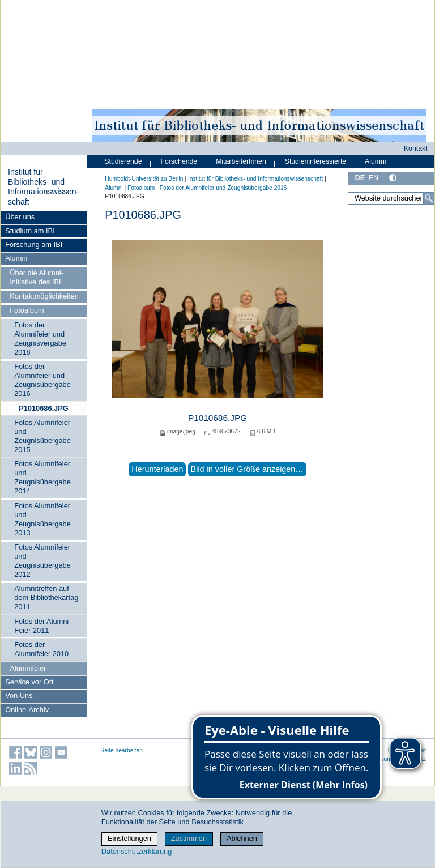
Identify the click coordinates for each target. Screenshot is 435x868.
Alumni (16, 258)
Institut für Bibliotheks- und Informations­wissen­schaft (43, 187)
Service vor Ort (29, 682)
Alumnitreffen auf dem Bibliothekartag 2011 (46, 597)
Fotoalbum (27, 310)
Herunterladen (157, 469)
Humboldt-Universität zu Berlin (144, 179)
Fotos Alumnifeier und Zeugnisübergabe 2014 (42, 477)
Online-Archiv (27, 710)
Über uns (20, 217)
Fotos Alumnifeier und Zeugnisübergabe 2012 (42, 561)
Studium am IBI (30, 231)
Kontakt (416, 148)
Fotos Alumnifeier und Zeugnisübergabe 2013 (42, 519)
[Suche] (429, 198)
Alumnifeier (28, 668)
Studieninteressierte (315, 161)
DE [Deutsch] (360, 178)
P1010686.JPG (44, 408)
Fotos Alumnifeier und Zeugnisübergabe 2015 (42, 436)
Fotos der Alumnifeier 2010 (41, 649)
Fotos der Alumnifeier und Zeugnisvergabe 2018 (40, 339)
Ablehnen (242, 838)
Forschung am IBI (34, 244)
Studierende (123, 161)
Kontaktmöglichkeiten (44, 296)
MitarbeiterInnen (241, 161)
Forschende (179, 161)
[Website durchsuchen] (391, 198)
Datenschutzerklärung (137, 851)
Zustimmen (189, 838)
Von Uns (19, 695)
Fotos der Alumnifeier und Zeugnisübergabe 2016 (42, 380)
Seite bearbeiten (121, 750)
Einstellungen (129, 838)
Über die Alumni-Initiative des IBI (37, 277)
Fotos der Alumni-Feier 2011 (42, 626)
